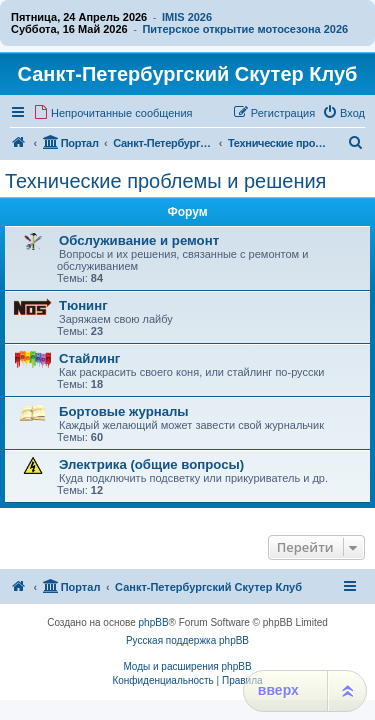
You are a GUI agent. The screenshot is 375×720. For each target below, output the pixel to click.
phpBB (154, 622)
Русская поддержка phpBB (187, 640)
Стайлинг (89, 358)
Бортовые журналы (124, 411)
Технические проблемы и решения (165, 181)
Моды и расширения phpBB (187, 666)
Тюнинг (83, 305)
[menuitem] (113, 113)
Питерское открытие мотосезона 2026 (245, 29)
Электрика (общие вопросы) (151, 464)
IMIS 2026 (187, 17)
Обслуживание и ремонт (139, 240)
